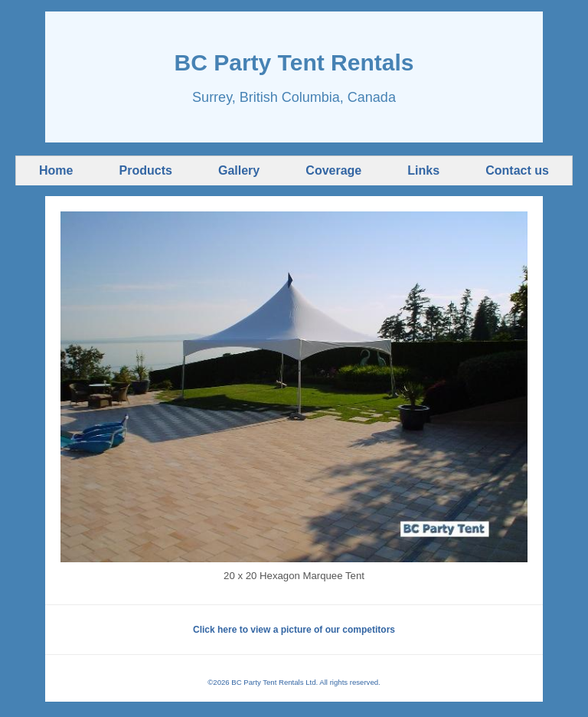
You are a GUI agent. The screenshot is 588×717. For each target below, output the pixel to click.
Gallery (239, 170)
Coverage (333, 170)
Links (423, 170)
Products (146, 170)
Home (56, 170)
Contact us (517, 170)
